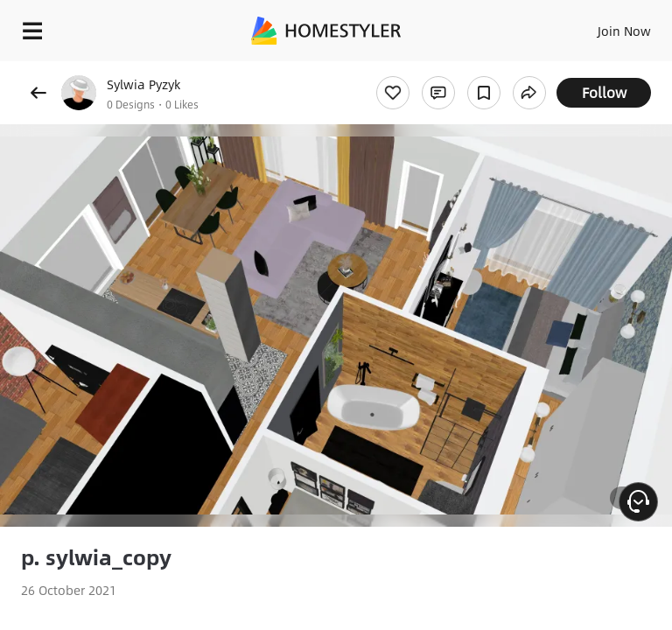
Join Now (624, 31)
